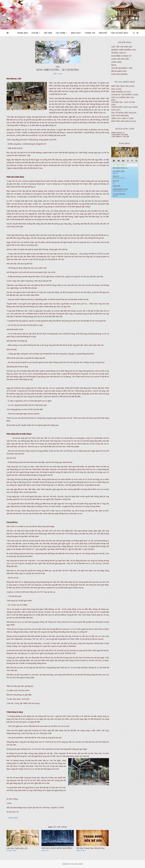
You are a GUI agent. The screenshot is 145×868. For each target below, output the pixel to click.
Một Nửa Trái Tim (120, 86)
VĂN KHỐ (103, 33)
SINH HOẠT (76, 33)
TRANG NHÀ (22, 33)
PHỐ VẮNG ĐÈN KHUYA (121, 121)
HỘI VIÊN (48, 33)
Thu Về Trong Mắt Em (121, 113)
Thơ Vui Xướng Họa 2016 (123, 97)
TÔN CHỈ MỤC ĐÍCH (119, 33)
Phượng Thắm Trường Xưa (124, 50)
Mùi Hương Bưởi (119, 172)
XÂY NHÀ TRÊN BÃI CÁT (17, 848)
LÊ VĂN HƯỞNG (13, 818)
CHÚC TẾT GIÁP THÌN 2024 (122, 47)
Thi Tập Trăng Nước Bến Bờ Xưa (90, 848)
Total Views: (116, 134)
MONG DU (119, 177)
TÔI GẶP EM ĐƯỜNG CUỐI (122, 68)
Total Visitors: (117, 136)
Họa (113, 89)
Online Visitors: (117, 133)
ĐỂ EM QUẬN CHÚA (119, 71)
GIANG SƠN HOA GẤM (120, 59)
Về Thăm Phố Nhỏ (119, 195)
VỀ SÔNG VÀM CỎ (118, 53)
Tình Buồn (117, 186)
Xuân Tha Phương (119, 74)
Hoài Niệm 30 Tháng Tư (121, 56)
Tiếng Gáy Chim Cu (120, 118)
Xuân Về (116, 182)
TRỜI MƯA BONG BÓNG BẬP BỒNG (57, 848)
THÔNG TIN (90, 33)
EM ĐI (114, 65)
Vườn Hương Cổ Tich (120, 190)
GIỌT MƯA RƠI (118, 116)
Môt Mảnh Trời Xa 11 (120, 168)
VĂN (58, 67)
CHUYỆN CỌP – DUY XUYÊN (123, 102)
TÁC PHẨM (60, 33)
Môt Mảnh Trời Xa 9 (120, 165)
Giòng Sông (117, 62)
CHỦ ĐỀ (35, 33)
